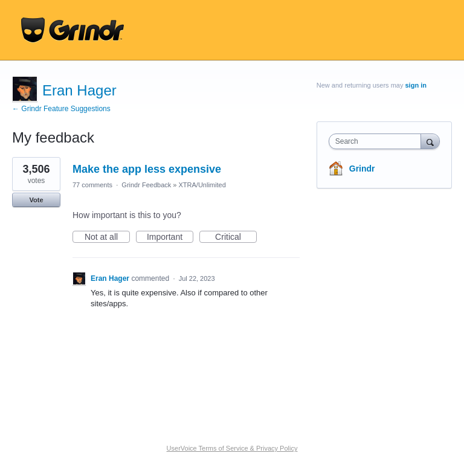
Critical (236, 237)
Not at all (107, 237)
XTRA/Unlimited (202, 185)
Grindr (362, 169)
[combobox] (378, 141)
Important (170, 237)
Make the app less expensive (147, 169)
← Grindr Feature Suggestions (61, 109)
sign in (416, 85)
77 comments (92, 185)
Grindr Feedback (146, 185)
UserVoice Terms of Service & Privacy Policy (232, 448)
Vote (36, 200)
